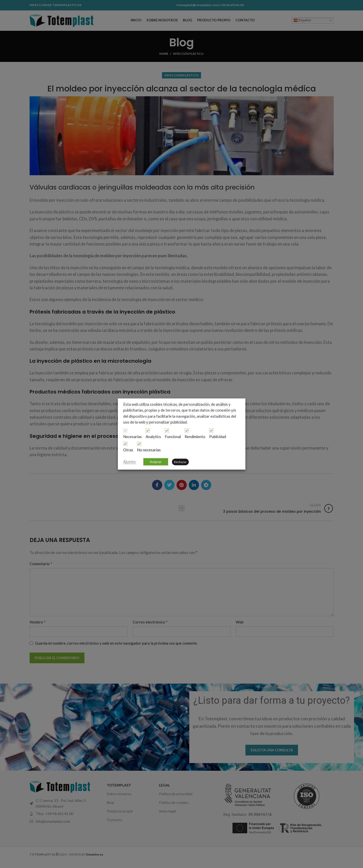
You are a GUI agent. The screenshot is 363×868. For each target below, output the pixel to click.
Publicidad (218, 437)
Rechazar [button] (180, 462)
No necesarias (149, 450)
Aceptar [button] (156, 462)
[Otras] (125, 444)
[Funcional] (167, 431)
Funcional (173, 437)
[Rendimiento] (187, 431)
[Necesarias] (125, 431)
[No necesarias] (139, 444)
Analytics (153, 437)
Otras (128, 450)
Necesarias (133, 437)
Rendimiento (195, 437)
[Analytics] (148, 431)
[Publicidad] (211, 431)
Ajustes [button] (129, 461)
